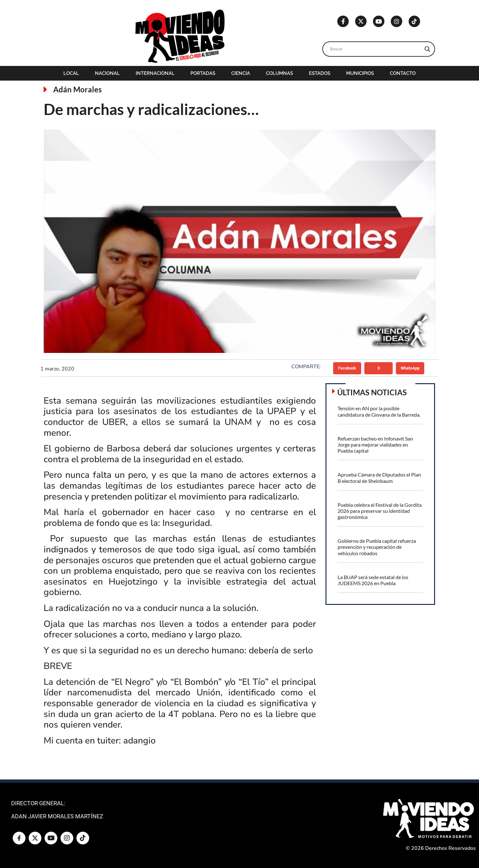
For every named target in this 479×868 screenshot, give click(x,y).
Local (71, 73)
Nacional (107, 73)
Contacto (403, 73)
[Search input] (376, 49)
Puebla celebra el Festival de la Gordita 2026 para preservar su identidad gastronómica (380, 511)
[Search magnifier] (427, 49)
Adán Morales (77, 89)
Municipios (360, 73)
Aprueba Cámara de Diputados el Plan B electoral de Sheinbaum (379, 477)
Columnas (279, 73)
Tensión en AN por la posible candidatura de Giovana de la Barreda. (379, 411)
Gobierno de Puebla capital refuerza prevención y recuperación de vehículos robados (377, 547)
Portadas (203, 73)
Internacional (155, 73)
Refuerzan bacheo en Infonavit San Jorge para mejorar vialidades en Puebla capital (375, 445)
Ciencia (241, 73)
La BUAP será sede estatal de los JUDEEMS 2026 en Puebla (373, 580)
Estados (320, 73)
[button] (347, 368)
